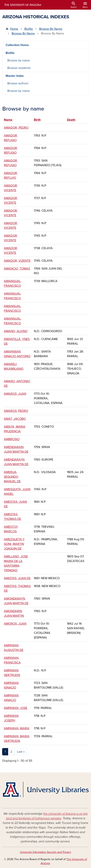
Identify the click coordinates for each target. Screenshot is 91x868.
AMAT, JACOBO (15, 419)
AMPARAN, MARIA (17, 728)
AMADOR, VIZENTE (17, 261)
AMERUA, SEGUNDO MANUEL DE (12, 477)
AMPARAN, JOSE (16, 708)
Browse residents (19, 68)
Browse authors (18, 83)
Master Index (15, 76)
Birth (37, 120)
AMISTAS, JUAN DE (17, 578)
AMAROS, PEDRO (16, 411)
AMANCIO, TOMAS (17, 269)
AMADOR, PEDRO (16, 128)
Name (10, 120)
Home (14, 29)
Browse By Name (51, 29)
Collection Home (17, 45)
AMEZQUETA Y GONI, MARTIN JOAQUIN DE (14, 544)
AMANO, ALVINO (16, 331)
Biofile (29, 29)
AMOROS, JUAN (15, 624)
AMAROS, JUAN (15, 394)
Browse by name (19, 60)
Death (71, 120)
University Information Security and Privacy (45, 852)
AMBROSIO (12, 439)
